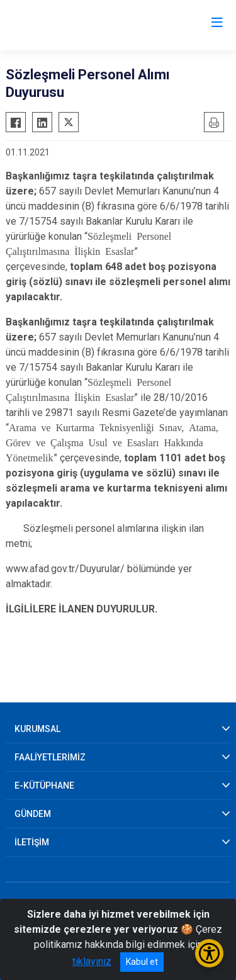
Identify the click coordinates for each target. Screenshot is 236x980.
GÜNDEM (33, 814)
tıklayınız (92, 961)
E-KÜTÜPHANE (44, 786)
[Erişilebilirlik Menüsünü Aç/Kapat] (209, 953)
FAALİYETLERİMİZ (50, 757)
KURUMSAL (37, 729)
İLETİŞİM (32, 842)
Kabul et (142, 962)
